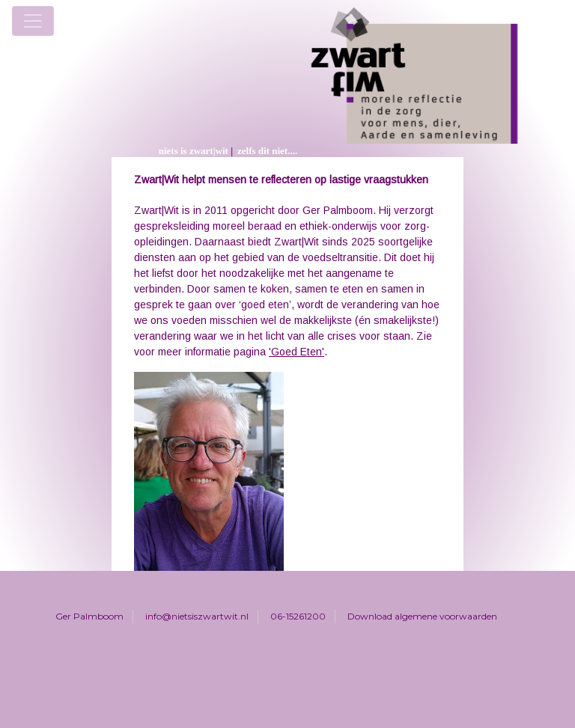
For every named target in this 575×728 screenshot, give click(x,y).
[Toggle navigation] (33, 21)
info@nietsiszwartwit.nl (197, 616)
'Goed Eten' (296, 352)
